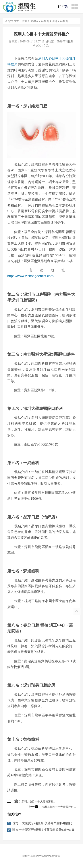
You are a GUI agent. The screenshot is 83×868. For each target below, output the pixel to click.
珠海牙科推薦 (60, 21)
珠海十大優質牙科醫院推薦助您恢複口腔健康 (43, 830)
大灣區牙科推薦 (40, 21)
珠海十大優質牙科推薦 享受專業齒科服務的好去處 (47, 823)
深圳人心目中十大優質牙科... (39, 802)
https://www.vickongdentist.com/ (31, 276)
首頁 (25, 21)
